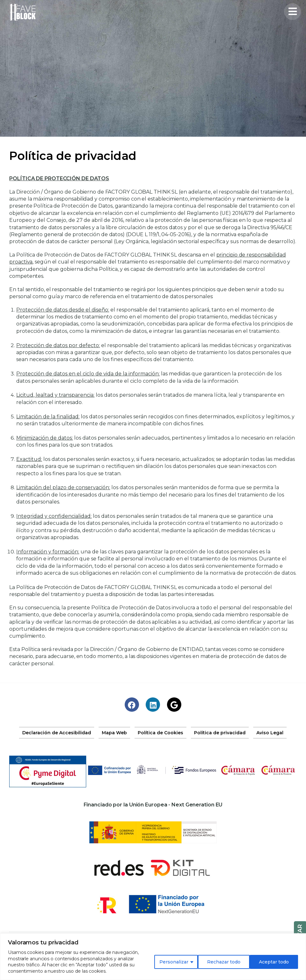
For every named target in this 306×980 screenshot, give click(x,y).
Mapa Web (114, 733)
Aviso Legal (270, 733)
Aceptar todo (274, 962)
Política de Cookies (160, 733)
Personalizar (174, 962)
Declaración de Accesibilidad (57, 733)
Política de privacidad (220, 733)
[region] (153, 957)
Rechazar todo (224, 962)
